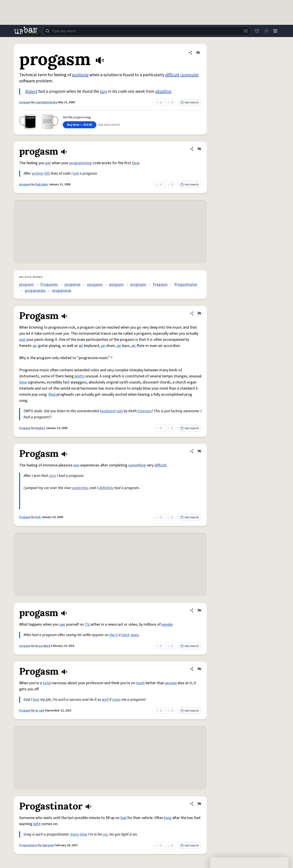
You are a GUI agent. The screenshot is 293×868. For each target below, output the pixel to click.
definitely (106, 488)
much (140, 683)
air (35, 346)
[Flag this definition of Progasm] (199, 313)
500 (47, 173)
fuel (123, 818)
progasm (25, 102)
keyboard (108, 411)
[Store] (256, 31)
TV (87, 624)
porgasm (117, 285)
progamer (73, 285)
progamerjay (35, 291)
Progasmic (49, 285)
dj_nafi (40, 711)
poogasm (95, 285)
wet (22, 340)
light (37, 824)
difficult (172, 75)
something (137, 465)
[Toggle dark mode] (266, 31)
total (47, 683)
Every (75, 834)
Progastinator (186, 285)
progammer (62, 291)
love (36, 700)
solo (120, 411)
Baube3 (40, 428)
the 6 (113, 635)
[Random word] (244, 31)
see (62, 624)
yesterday (80, 488)
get (48, 163)
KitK (38, 517)
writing (37, 173)
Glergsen (48, 845)
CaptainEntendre (46, 102)
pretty (80, 376)
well (105, 700)
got (76, 173)
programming (81, 163)
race (52, 476)
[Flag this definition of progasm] (198, 53)
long (168, 818)
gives (116, 700)
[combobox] (146, 31)
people (167, 624)
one (76, 465)
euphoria (80, 75)
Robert (31, 91)
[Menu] (275, 31)
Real (52, 394)
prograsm (138, 285)
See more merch (109, 125)
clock (125, 635)
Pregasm (160, 285)
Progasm (25, 428)
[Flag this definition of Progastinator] (199, 804)
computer (190, 75)
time (136, 163)
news (135, 635)
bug (104, 91)
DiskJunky (42, 184)
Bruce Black (43, 646)
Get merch (189, 103)
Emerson (144, 411)
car (105, 834)
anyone (171, 683)
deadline (163, 91)
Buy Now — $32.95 (80, 125)
